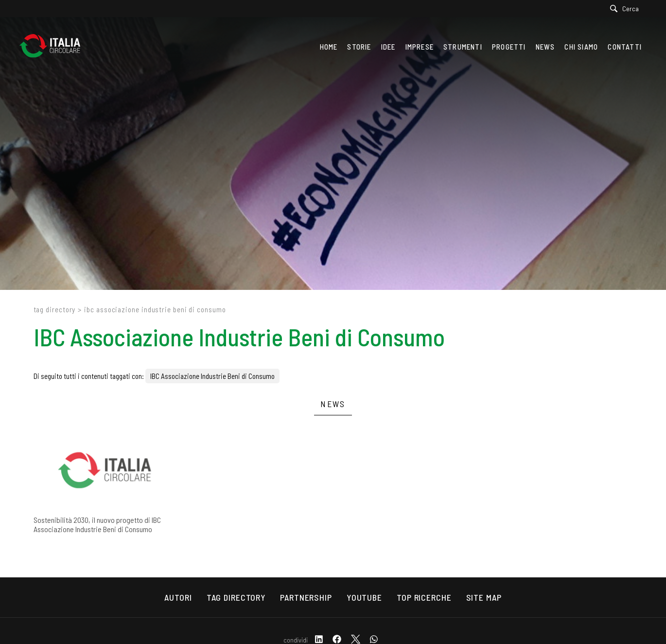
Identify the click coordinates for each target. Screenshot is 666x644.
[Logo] (55, 47)
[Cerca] (627, 9)
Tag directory (55, 309)
